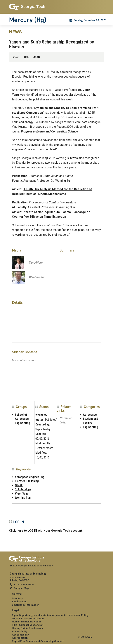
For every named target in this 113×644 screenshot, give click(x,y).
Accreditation (20, 638)
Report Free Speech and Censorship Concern (38, 641)
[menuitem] (57, 600)
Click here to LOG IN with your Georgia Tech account (46, 531)
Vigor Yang (22, 494)
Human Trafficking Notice (27, 622)
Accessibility (20, 631)
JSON (37, 57)
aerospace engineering (30, 477)
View (16, 57)
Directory (17, 598)
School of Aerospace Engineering (22, 419)
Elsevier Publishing (27, 481)
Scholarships (23, 489)
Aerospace (90, 415)
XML (26, 57)
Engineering (91, 427)
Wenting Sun (23, 498)
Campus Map (21, 588)
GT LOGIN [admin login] (87, 637)
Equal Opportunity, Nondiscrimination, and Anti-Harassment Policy (50, 615)
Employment (19, 601)
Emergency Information (26, 605)
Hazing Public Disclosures (27, 628)
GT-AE (19, 485)
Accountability (20, 635)
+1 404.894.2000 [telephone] (24, 584)
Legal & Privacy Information (28, 618)
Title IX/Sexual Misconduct (28, 625)
